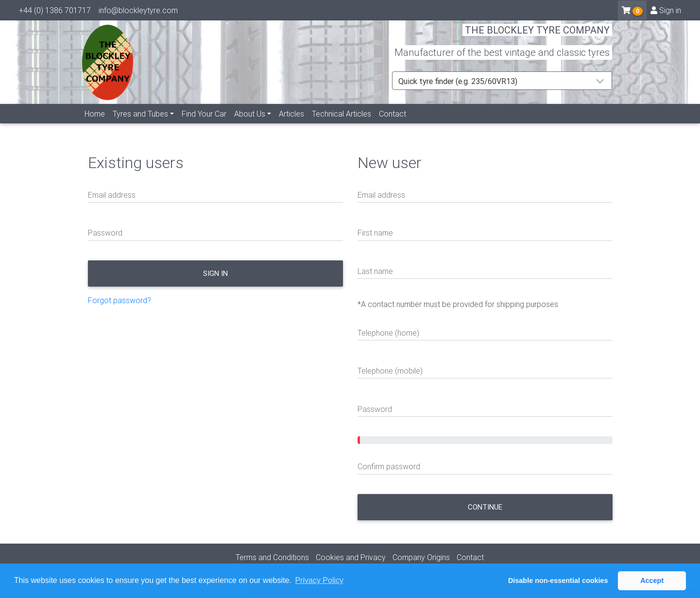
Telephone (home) (388, 333)
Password (105, 233)
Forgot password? (120, 300)
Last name (375, 271)
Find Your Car (204, 125)
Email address (112, 195)
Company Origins (421, 557)
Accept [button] (652, 581)
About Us (250, 125)
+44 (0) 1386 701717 (55, 12)
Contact (393, 125)
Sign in (666, 12)
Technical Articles (341, 125)
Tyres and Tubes (140, 125)
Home (95, 125)
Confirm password (389, 466)
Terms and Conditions (272, 557)
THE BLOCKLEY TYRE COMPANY (537, 36)
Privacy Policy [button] (319, 580)
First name (375, 233)
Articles (291, 125)
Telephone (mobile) (390, 371)
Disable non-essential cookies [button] (558, 581)
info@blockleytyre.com (138, 12)
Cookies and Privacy (351, 557)
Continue (485, 507)
